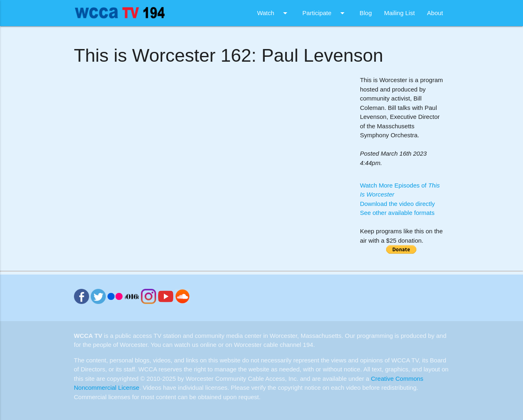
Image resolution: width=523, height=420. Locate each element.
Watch (274, 13)
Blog (366, 13)
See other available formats (397, 213)
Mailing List (399, 13)
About (435, 13)
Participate (325, 13)
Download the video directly (397, 204)
